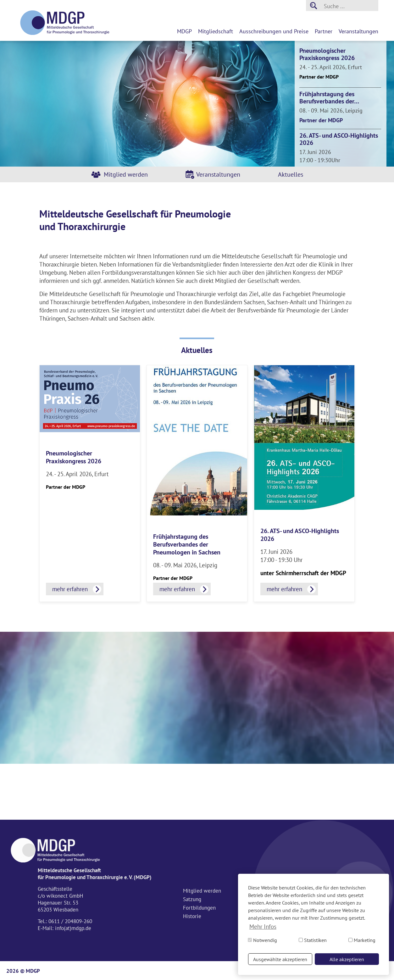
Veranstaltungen (358, 31)
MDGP (184, 31)
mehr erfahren (70, 589)
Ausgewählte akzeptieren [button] (280, 959)
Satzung (192, 899)
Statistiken (313, 940)
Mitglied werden (126, 174)
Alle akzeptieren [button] (347, 959)
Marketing (362, 940)
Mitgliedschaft (216, 31)
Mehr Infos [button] (263, 927)
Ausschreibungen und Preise (274, 31)
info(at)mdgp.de (73, 928)
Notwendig (262, 940)
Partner (324, 31)
